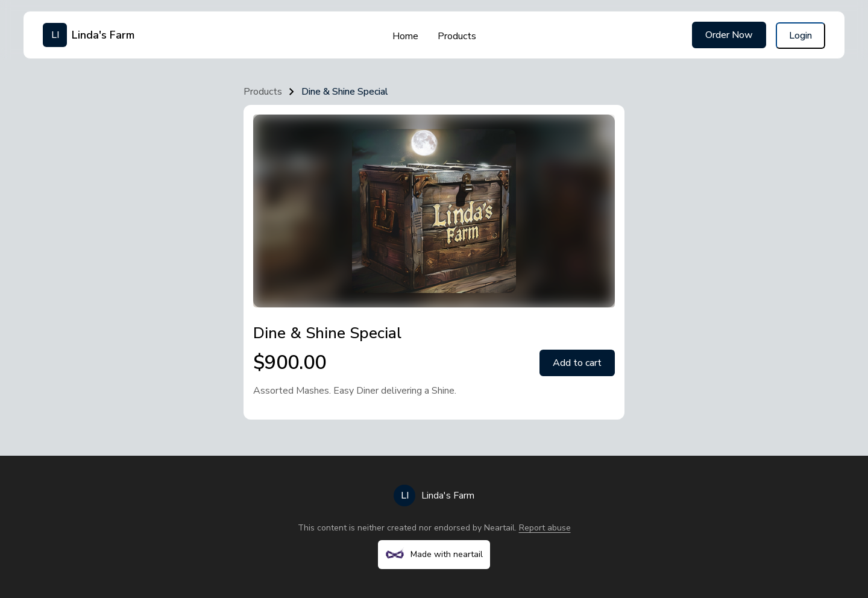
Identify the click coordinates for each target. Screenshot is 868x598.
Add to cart (577, 363)
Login (800, 36)
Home (405, 36)
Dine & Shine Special (345, 92)
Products (457, 36)
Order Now (729, 35)
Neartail (499, 528)
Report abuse (545, 528)
